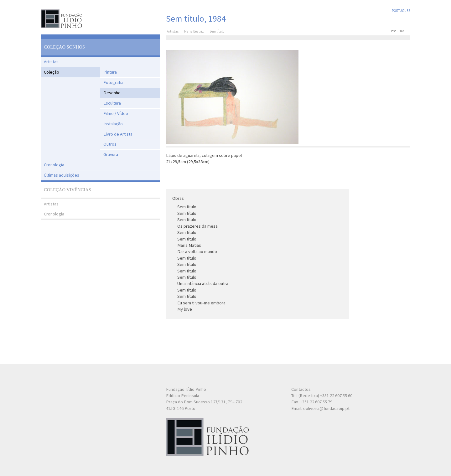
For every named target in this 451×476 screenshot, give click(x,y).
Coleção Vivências (67, 190)
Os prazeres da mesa (197, 226)
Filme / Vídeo (116, 113)
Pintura (110, 72)
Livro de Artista (118, 134)
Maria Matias (189, 245)
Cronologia (54, 165)
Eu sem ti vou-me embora (201, 303)
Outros (110, 144)
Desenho (112, 93)
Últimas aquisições (62, 175)
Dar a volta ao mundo (197, 251)
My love (185, 309)
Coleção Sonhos (64, 47)
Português (401, 11)
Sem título (187, 207)
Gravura (111, 154)
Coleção (52, 72)
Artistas (51, 62)
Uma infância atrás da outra (203, 283)
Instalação (113, 124)
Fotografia (113, 82)
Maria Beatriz (194, 31)
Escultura (112, 103)
